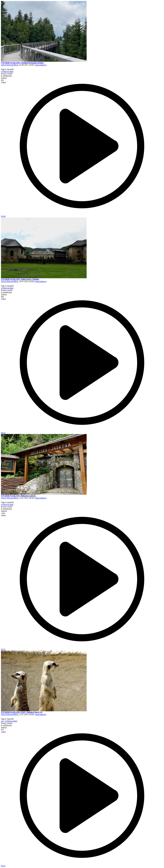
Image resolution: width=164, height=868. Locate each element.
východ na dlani (7, 72)
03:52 (82, 649)
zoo (2, 721)
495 (3, 298)
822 (3, 81)
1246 (3, 514)
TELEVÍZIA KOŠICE (10, 65)
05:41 (82, 865)
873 (3, 731)
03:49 (82, 215)
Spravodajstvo (41, 65)
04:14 (82, 432)
